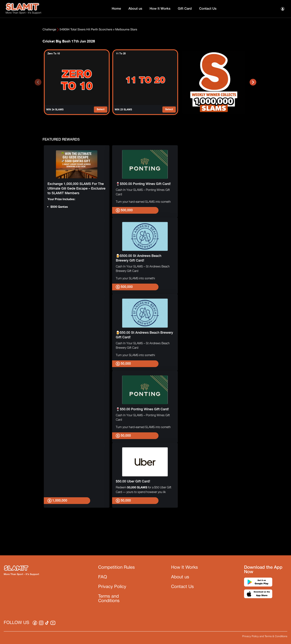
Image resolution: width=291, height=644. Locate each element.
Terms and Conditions (109, 599)
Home (116, 9)
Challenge (49, 30)
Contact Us (208, 9)
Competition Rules (116, 568)
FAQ (103, 577)
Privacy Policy (112, 587)
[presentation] (38, 82)
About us (135, 9)
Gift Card (185, 9)
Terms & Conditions (276, 636)
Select (101, 110)
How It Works (160, 9)
